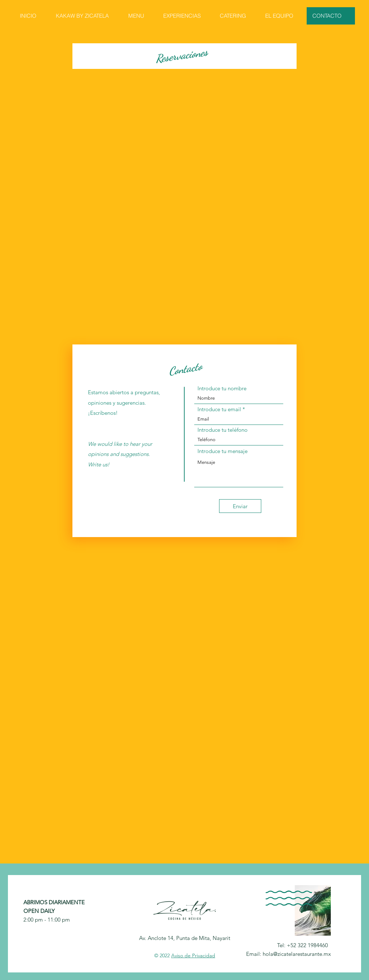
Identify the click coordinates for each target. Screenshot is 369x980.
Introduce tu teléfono (223, 430)
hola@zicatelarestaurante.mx (297, 954)
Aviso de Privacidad (193, 955)
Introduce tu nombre (222, 388)
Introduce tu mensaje (223, 451)
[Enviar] (240, 506)
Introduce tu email (219, 409)
